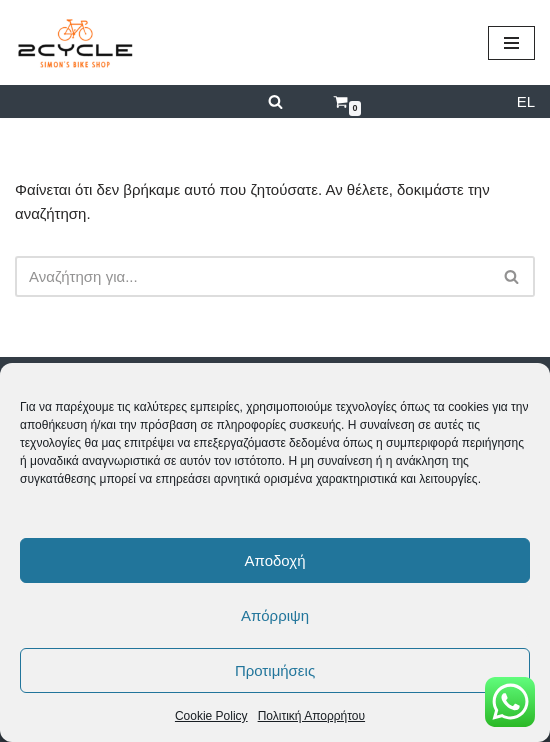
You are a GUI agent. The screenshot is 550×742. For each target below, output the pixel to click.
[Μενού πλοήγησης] (511, 43)
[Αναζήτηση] (275, 101)
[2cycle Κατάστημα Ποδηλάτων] (75, 42)
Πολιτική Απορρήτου (311, 716)
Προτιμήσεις (275, 670)
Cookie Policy (211, 716)
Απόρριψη (275, 615)
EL (526, 101)
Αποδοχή (275, 560)
